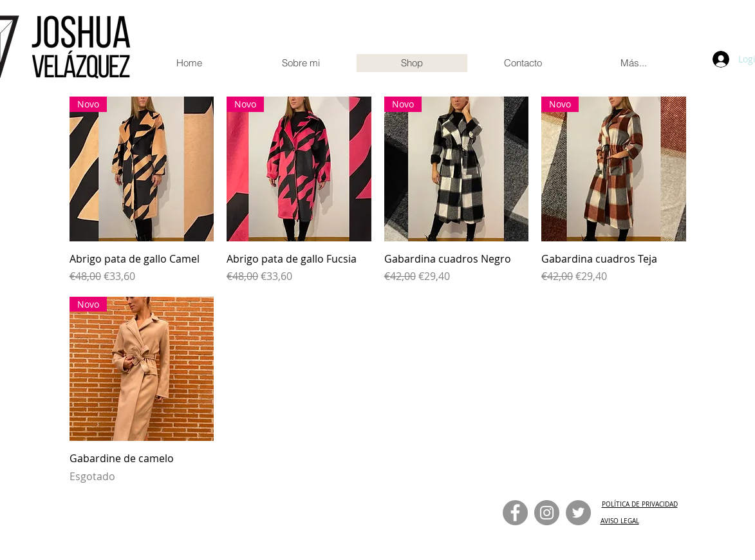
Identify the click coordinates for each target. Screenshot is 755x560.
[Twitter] (578, 513)
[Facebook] (515, 513)
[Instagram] (547, 513)
